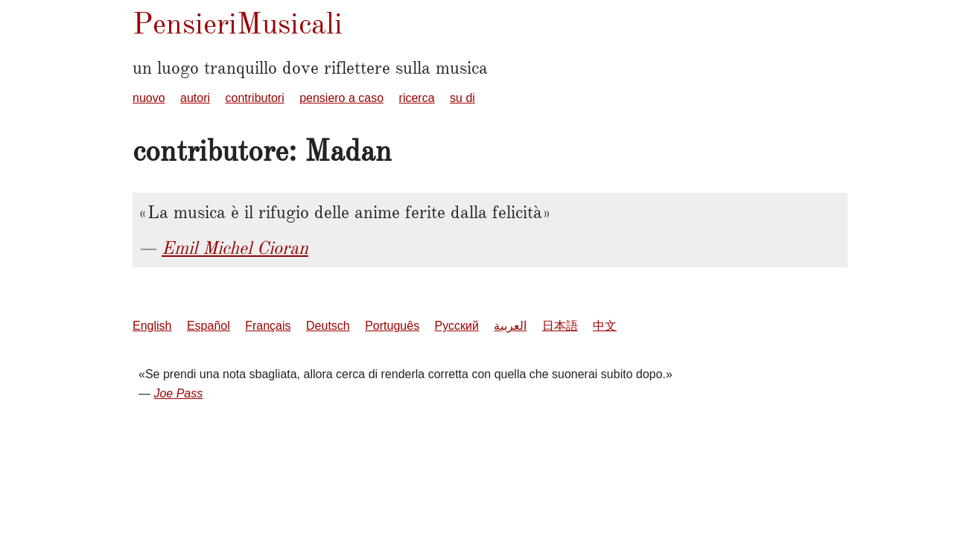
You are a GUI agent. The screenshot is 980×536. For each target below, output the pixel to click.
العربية (510, 326)
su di (462, 98)
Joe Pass (178, 393)
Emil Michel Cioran (235, 248)
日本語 (560, 326)
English (152, 326)
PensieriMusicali (238, 23)
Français (268, 326)
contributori (255, 98)
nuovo (149, 98)
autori (195, 98)
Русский (457, 326)
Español (209, 326)
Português (392, 326)
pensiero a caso (341, 98)
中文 (605, 326)
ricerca (417, 98)
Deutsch (328, 326)
